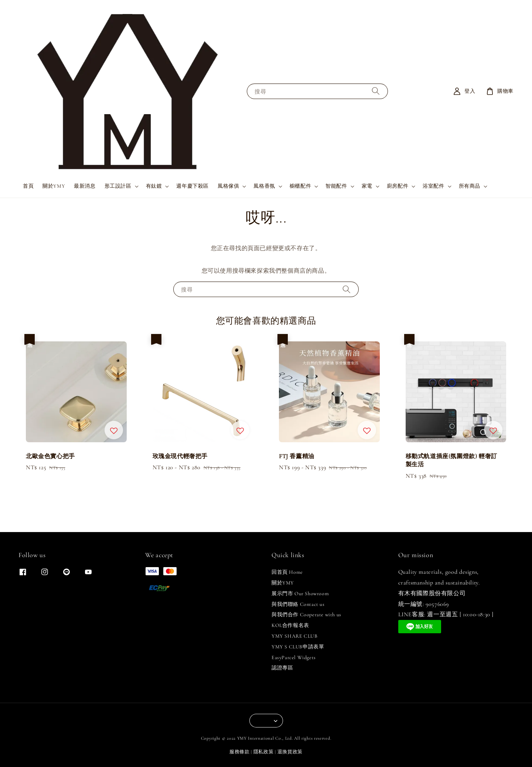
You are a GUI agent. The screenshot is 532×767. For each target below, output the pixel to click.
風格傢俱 (228, 186)
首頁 (28, 186)
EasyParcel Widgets (294, 657)
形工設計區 (118, 186)
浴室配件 (433, 186)
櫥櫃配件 (300, 186)
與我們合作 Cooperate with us (306, 615)
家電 (367, 186)
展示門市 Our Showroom (300, 594)
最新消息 (85, 186)
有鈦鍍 (154, 186)
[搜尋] (376, 91)
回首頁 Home (287, 572)
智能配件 (336, 186)
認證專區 (282, 668)
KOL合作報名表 (290, 625)
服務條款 (240, 752)
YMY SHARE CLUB (294, 636)
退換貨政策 (290, 752)
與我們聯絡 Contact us (298, 604)
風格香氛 (264, 186)
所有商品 (470, 186)
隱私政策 (264, 752)
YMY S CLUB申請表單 (298, 647)
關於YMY (54, 186)
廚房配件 (398, 186)
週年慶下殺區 (192, 186)
